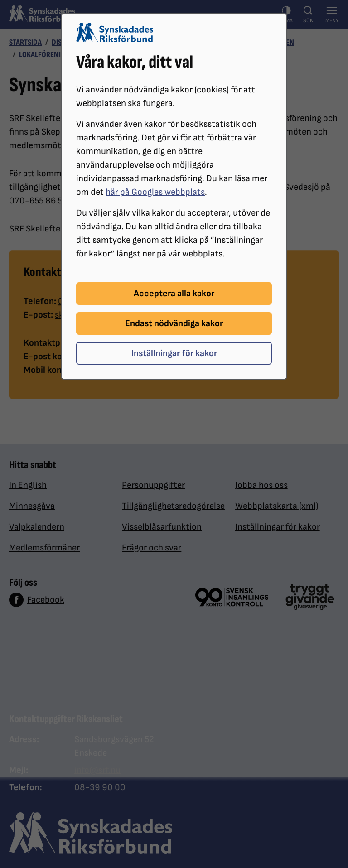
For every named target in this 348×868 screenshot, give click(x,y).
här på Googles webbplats (155, 192)
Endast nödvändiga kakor (174, 323)
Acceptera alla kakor (174, 294)
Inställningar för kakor (174, 353)
